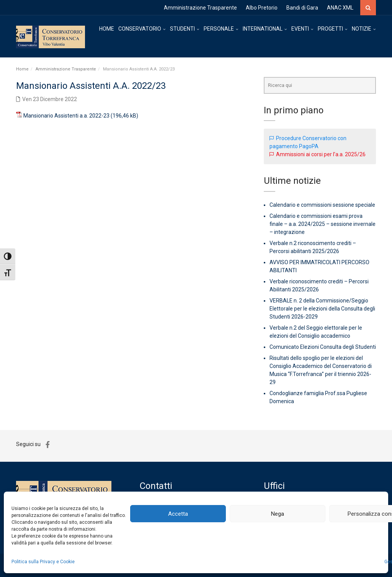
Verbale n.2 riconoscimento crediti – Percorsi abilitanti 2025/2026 (313, 247)
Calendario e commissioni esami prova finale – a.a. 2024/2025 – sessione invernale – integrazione (323, 224)
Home (22, 69)
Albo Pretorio (262, 8)
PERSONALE (219, 29)
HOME (107, 29)
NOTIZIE (362, 29)
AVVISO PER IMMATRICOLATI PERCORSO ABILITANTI (319, 266)
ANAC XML (340, 8)
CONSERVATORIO (140, 29)
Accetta (178, 514)
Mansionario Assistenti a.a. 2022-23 (66, 116)
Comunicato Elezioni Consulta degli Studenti (323, 347)
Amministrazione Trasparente (200, 8)
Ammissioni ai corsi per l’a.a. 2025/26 (321, 154)
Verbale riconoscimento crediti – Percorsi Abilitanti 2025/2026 (319, 285)
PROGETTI (330, 29)
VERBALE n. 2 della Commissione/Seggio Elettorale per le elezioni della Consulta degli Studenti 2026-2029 (322, 309)
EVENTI (300, 29)
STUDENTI (182, 29)
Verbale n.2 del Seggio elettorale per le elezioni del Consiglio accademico (316, 332)
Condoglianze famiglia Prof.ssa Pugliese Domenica (318, 397)
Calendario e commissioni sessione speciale (322, 205)
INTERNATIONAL (263, 29)
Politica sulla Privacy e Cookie (43, 562)
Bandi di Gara (302, 8)
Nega (278, 514)
